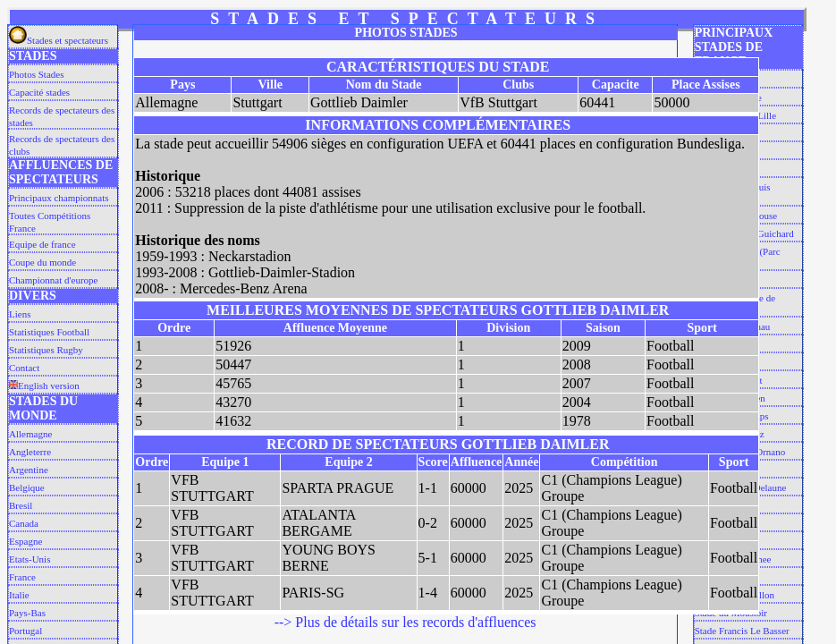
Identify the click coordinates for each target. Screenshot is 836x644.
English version (44, 386)
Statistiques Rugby (46, 350)
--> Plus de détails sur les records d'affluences (405, 622)
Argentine (29, 470)
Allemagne (30, 434)
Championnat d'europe (53, 280)
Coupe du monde (42, 262)
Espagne (25, 541)
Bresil (21, 505)
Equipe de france (42, 244)
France (22, 577)
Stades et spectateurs (59, 40)
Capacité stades (39, 92)
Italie (19, 595)
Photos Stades (36, 74)
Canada (24, 523)
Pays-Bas (27, 613)
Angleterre (30, 452)
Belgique (27, 487)
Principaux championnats (59, 198)
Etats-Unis (30, 559)
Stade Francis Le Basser (742, 631)
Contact (24, 368)
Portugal (25, 631)
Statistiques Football (49, 332)
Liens (20, 314)
